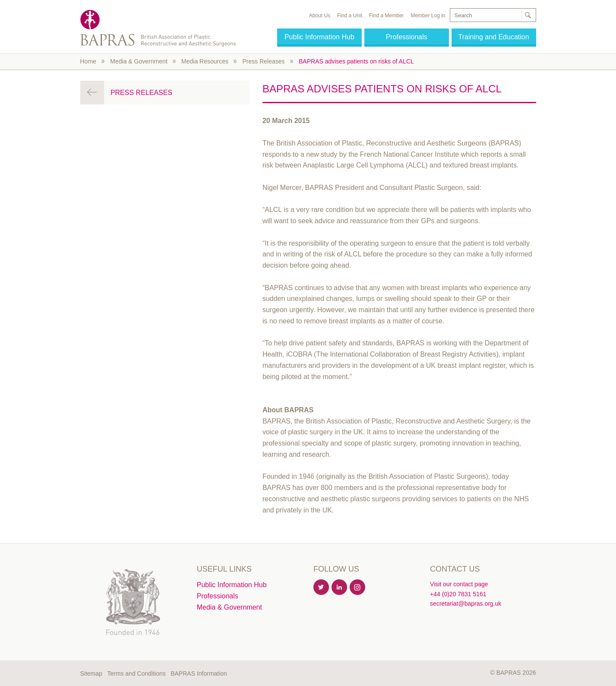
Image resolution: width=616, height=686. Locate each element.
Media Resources (205, 61)
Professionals (407, 37)
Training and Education (494, 37)
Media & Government (139, 61)
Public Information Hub (319, 37)
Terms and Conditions (136, 673)
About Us (320, 16)
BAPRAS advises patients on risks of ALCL (356, 61)
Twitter (322, 588)
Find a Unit (350, 16)
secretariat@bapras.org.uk (466, 604)
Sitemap (91, 673)
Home (88, 61)
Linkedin (340, 588)
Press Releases (263, 61)
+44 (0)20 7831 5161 (458, 594)
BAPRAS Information (199, 673)
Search (528, 15)
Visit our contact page (459, 584)
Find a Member (387, 16)
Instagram (358, 588)
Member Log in (428, 16)
